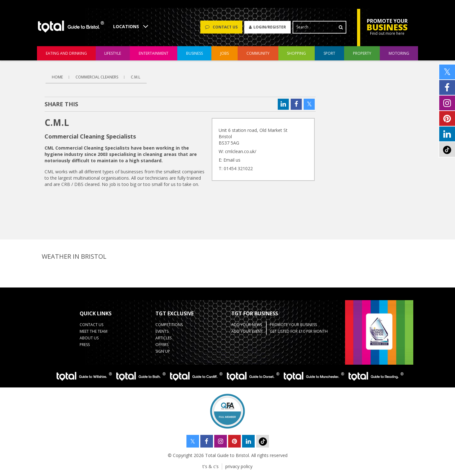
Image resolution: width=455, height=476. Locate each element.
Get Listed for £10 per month (299, 331)
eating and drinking (66, 53)
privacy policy (239, 466)
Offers (162, 345)
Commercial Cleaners (97, 77)
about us (89, 338)
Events (162, 331)
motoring (399, 53)
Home (57, 77)
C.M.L (136, 77)
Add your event (247, 331)
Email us (232, 160)
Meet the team (94, 331)
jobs (224, 53)
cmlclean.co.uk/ (241, 151)
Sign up (163, 351)
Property (362, 53)
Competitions (169, 325)
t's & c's (211, 466)
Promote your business (293, 325)
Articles (164, 338)
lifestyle (113, 53)
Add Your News (247, 325)
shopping (296, 53)
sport (329, 53)
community (258, 53)
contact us (91, 325)
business (194, 53)
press (85, 345)
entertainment (154, 53)
